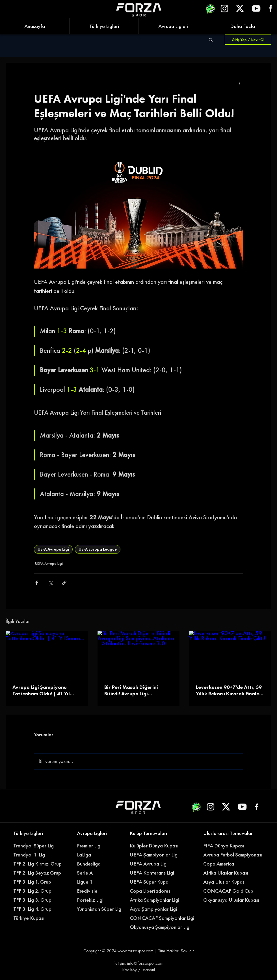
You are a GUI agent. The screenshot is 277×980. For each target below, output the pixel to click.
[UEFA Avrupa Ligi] (156, 864)
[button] (211, 40)
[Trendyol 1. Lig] (36, 855)
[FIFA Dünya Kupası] (226, 846)
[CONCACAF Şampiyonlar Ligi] (163, 918)
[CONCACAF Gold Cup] (232, 891)
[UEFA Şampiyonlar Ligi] (156, 855)
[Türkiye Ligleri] (36, 833)
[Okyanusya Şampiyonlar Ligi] (163, 927)
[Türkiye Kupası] (36, 918)
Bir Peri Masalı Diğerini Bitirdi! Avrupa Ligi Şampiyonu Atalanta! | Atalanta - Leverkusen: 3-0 (136, 690)
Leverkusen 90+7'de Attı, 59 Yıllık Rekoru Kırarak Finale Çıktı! (229, 690)
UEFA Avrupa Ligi (53, 549)
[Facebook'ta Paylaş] (37, 583)
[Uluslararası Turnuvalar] (229, 833)
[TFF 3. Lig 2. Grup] (36, 891)
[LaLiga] (100, 855)
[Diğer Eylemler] (240, 83)
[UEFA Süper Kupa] (152, 882)
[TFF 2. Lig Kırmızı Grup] (39, 864)
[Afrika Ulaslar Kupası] (229, 873)
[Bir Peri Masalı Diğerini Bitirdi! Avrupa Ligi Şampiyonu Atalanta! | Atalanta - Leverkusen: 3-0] (139, 654)
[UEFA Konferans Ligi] (156, 873)
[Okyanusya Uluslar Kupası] (233, 900)
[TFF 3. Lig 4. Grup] (36, 909)
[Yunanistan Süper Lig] (102, 909)
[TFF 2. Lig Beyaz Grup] (39, 873)
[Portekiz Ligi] (100, 900)
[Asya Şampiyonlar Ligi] (156, 909)
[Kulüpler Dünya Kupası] (156, 846)
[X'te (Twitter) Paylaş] (50, 583)
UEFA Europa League (98, 549)
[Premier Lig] (100, 846)
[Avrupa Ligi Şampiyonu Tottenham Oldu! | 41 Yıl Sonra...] (47, 654)
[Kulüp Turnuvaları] (152, 833)
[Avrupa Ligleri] (100, 833)
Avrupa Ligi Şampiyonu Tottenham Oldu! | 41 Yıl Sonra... (41, 690)
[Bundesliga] (103, 864)
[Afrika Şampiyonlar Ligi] (160, 900)
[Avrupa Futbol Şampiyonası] (233, 855)
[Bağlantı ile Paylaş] (64, 583)
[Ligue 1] (100, 882)
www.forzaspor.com (136, 951)
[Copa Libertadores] (152, 891)
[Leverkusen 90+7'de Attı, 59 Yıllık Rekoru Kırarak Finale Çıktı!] (230, 654)
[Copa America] (229, 864)
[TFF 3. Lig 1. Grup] (36, 882)
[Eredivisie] (100, 891)
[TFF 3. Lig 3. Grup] (36, 900)
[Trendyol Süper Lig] (36, 846)
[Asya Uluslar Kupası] (226, 882)
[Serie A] (103, 873)
